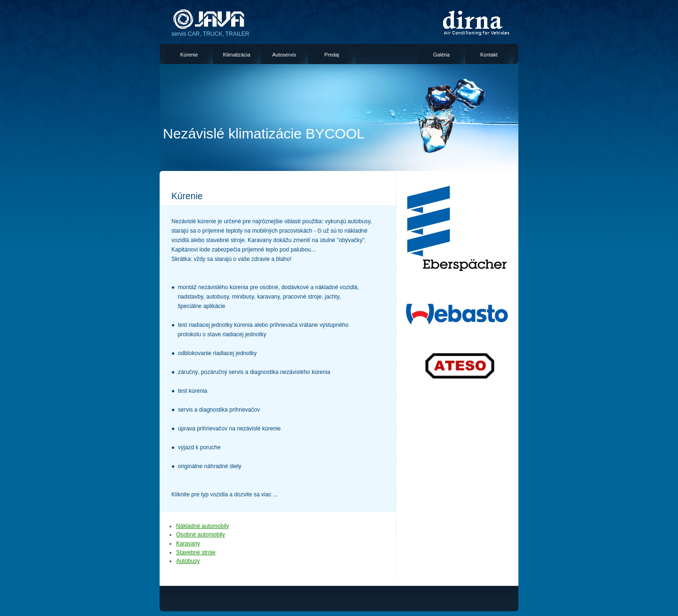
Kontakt (489, 55)
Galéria (441, 55)
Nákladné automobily (203, 526)
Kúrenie (189, 55)
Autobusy (188, 561)
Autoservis (284, 55)
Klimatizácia (237, 55)
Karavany (188, 543)
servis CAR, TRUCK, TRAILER (210, 34)
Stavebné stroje (196, 552)
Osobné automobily (201, 535)
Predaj (332, 55)
